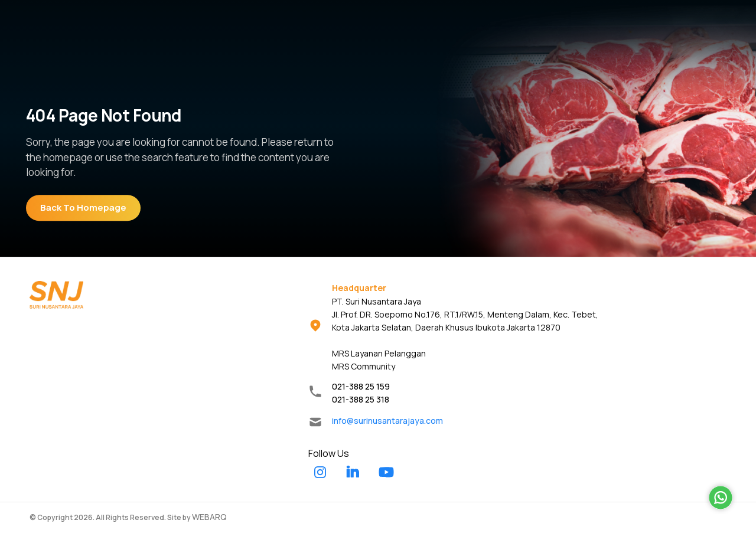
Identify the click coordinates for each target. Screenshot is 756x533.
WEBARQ (209, 517)
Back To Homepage (83, 207)
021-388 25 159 (361, 386)
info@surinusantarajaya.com (387, 421)
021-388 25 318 (361, 399)
